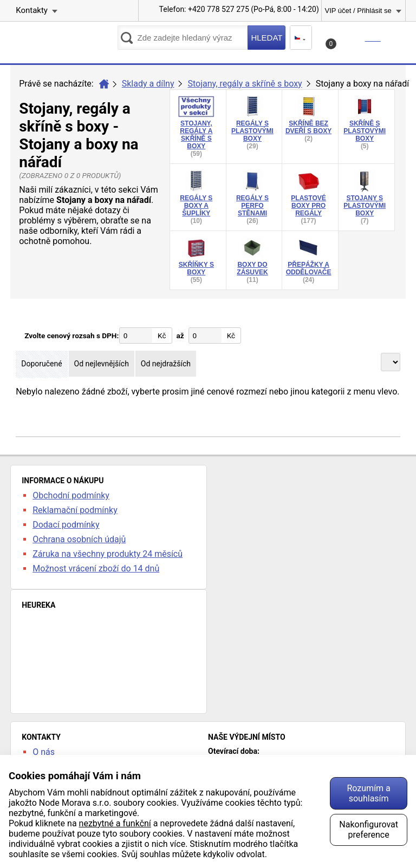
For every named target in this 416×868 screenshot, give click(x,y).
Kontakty (32, 10)
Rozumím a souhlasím (368, 793)
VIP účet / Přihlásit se (358, 11)
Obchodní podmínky (71, 495)
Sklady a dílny (148, 84)
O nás (44, 752)
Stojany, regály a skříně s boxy (245, 84)
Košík (355, 41)
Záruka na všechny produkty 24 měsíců (108, 554)
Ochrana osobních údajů (79, 539)
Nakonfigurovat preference (369, 830)
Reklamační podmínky (75, 510)
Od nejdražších (166, 364)
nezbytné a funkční (115, 823)
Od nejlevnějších (102, 364)
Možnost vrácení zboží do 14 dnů (96, 568)
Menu (397, 38)
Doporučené (41, 364)
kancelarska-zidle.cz (64, 41)
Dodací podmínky (66, 525)
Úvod (104, 84)
